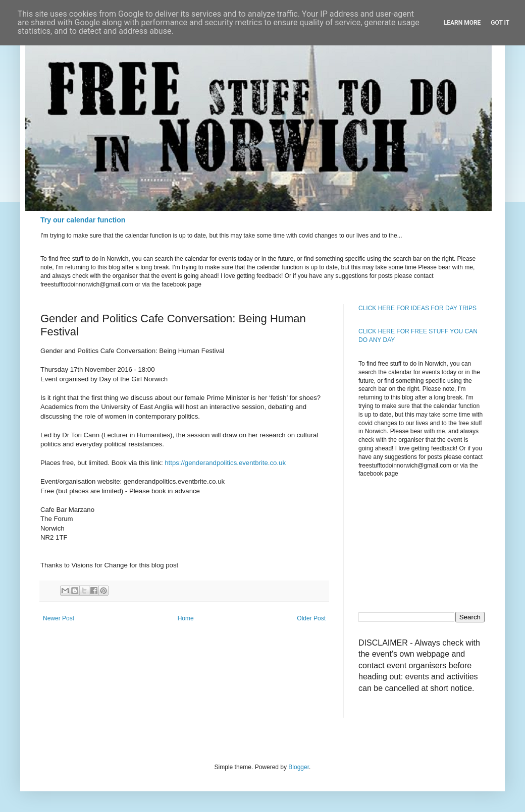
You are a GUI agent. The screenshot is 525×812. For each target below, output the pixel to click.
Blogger (299, 767)
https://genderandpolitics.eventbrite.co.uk (225, 463)
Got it (500, 23)
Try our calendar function (83, 220)
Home (186, 618)
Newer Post (59, 618)
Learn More (462, 23)
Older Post (311, 618)
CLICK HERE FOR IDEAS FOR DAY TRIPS (417, 308)
